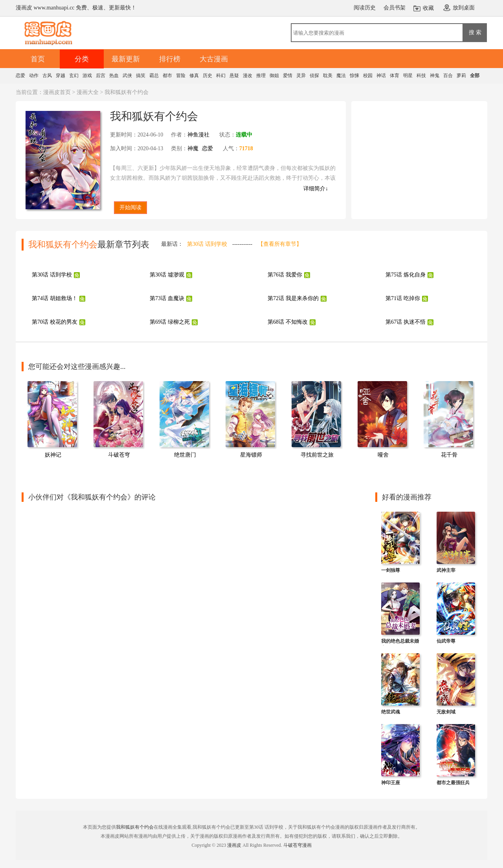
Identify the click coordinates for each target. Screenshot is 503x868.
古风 (47, 76)
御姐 (274, 76)
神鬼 (435, 76)
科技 (421, 76)
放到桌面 (464, 8)
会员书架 (395, 8)
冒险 (181, 76)
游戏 (87, 76)
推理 (261, 76)
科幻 (221, 76)
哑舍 (383, 455)
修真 (194, 76)
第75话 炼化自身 (406, 275)
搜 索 (475, 32)
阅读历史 (365, 8)
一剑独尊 (391, 570)
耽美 (328, 76)
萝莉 (461, 76)
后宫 (101, 76)
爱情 (288, 76)
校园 (368, 76)
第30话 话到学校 (207, 244)
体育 (395, 76)
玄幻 (74, 76)
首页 (38, 59)
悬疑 (234, 76)
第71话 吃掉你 (403, 298)
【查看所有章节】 (280, 244)
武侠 (127, 76)
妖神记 (53, 455)
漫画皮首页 (57, 92)
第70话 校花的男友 (55, 322)
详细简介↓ (316, 189)
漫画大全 (88, 92)
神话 (381, 76)
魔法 (341, 76)
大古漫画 (214, 59)
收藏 (428, 8)
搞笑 (141, 76)
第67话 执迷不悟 (406, 322)
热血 (114, 76)
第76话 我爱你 (285, 275)
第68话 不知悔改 (288, 322)
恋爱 (20, 76)
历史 (207, 76)
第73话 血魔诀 (167, 298)
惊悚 (354, 76)
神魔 (193, 148)
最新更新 (126, 59)
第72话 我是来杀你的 (293, 298)
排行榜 (170, 59)
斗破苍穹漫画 (297, 845)
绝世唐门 (185, 455)
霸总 (154, 76)
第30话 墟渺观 (167, 275)
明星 (408, 76)
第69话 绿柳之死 (170, 322)
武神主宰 (446, 570)
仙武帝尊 (446, 641)
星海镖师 (251, 455)
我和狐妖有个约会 (135, 827)
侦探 (314, 76)
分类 (82, 59)
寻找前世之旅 (317, 455)
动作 (34, 76)
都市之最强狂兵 (453, 783)
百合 (448, 76)
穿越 (61, 76)
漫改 (248, 76)
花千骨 (449, 455)
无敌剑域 (446, 712)
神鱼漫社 (198, 135)
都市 (167, 76)
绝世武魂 (391, 712)
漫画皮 (234, 845)
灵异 (301, 76)
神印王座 (391, 783)
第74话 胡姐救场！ (55, 298)
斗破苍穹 (119, 455)
